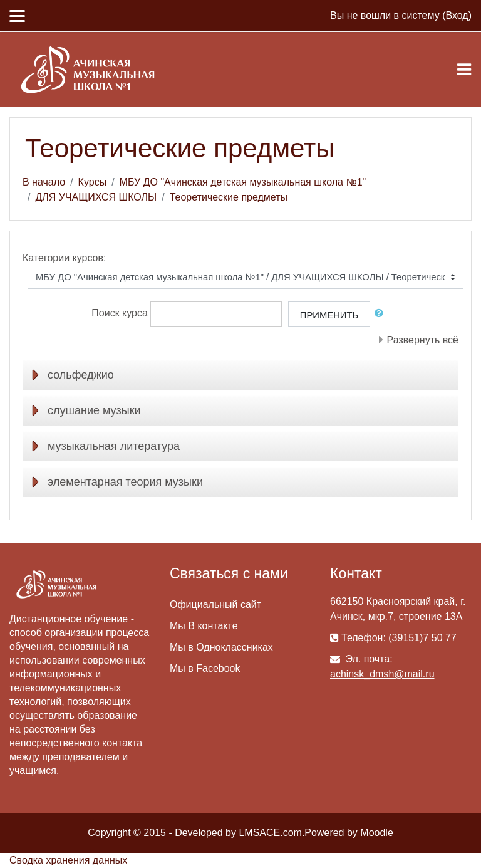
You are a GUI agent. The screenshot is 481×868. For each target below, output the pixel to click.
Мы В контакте (204, 626)
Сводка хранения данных (68, 860)
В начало (44, 182)
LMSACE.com (270, 833)
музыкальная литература (114, 446)
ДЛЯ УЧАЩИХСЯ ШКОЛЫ (96, 197)
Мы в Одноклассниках (221, 647)
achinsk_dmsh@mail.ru (382, 674)
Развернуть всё (423, 340)
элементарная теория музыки (125, 482)
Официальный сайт (215, 604)
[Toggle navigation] (464, 70)
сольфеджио (81, 375)
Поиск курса (120, 313)
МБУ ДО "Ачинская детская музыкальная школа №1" (243, 182)
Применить (329, 315)
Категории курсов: (64, 258)
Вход (457, 15)
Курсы (93, 182)
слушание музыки (94, 410)
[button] (381, 313)
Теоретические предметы (229, 197)
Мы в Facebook (205, 668)
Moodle (376, 833)
